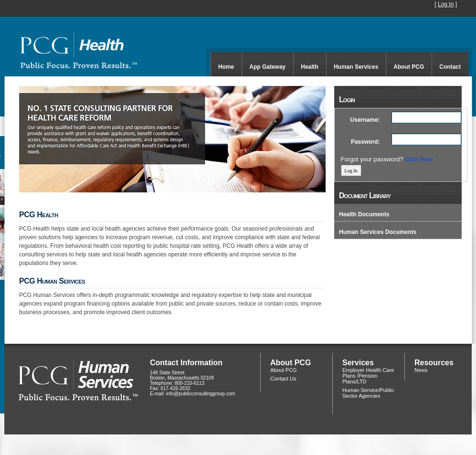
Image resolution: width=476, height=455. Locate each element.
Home (226, 67)
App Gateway (267, 67)
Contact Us (283, 379)
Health (310, 67)
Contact (450, 67)
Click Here (419, 159)
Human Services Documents (378, 232)
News (421, 370)
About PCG (409, 67)
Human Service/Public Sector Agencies (368, 393)
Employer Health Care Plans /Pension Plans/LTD (368, 376)
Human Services (356, 67)
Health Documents (364, 214)
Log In (446, 4)
